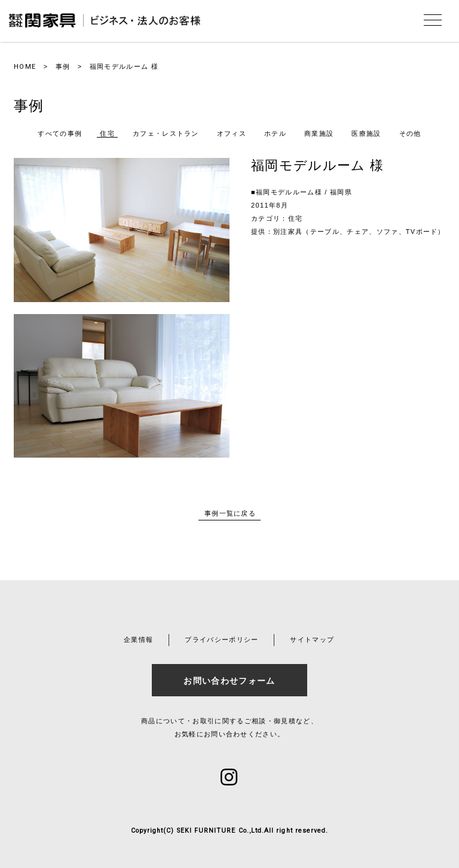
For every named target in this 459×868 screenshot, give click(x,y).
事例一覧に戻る (230, 513)
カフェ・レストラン (166, 133)
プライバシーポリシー (221, 639)
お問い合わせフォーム (229, 681)
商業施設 (319, 133)
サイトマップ (312, 639)
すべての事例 (60, 133)
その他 (410, 133)
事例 (63, 66)
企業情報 (138, 639)
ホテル (275, 133)
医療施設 (366, 133)
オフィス (232, 133)
